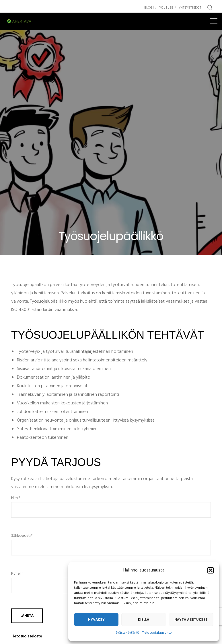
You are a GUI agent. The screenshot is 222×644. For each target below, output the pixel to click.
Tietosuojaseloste (27, 636)
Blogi (149, 8)
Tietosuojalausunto (157, 633)
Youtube (166, 8)
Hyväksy (96, 619)
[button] (211, 570)
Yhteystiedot (190, 8)
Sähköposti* (111, 547)
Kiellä (144, 619)
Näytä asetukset (191, 619)
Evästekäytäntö (127, 633)
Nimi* (111, 509)
